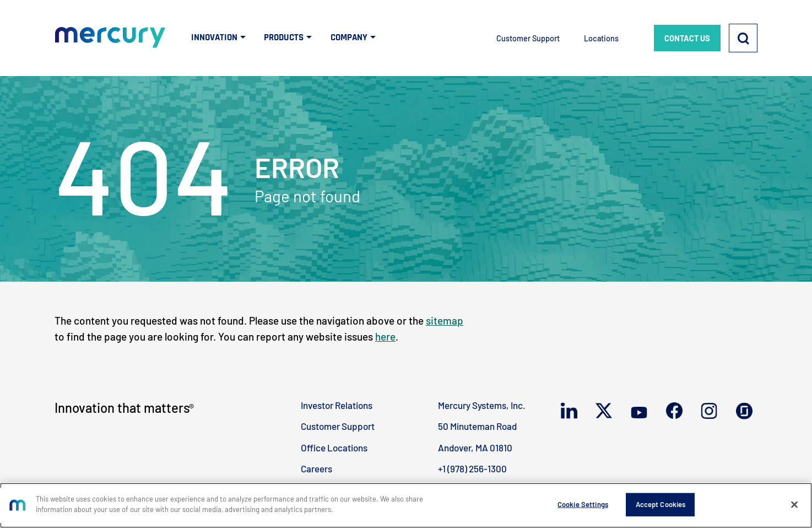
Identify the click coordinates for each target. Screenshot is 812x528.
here (385, 336)
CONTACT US (687, 38)
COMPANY (349, 37)
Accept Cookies (661, 504)
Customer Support (528, 38)
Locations (601, 38)
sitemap (445, 320)
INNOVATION (214, 37)
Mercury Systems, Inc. (482, 405)
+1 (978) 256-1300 (472, 468)
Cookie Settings (583, 504)
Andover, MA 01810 (475, 448)
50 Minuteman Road (477, 426)
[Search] (743, 38)
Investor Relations (337, 405)
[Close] (794, 504)
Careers (316, 468)
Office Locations (334, 448)
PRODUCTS (284, 37)
